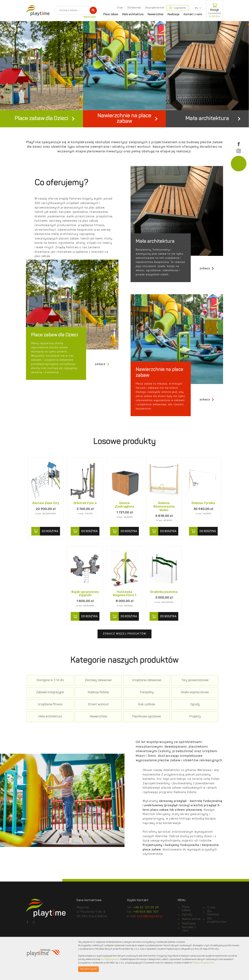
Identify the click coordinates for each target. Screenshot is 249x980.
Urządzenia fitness (164, 714)
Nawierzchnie (156, 15)
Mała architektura (133, 15)
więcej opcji (90, 17)
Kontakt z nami (193, 15)
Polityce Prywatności (203, 963)
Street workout (203, 714)
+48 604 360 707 (146, 933)
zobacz (207, 290)
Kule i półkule (46, 726)
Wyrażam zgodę (88, 969)
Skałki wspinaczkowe (124, 714)
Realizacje (174, 15)
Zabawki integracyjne (203, 701)
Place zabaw (111, 15)
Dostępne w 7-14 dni (46, 701)
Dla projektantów (155, 8)
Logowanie (177, 8)
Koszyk (215, 11)
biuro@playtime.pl (110, 959)
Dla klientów (134, 8)
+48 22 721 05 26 (146, 929)
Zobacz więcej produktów (124, 655)
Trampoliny (85, 714)
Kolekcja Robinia (46, 714)
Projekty (46, 738)
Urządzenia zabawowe (124, 701)
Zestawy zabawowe (85, 701)
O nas (120, 8)
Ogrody (85, 726)
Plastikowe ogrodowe (203, 726)
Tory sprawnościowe (164, 701)
